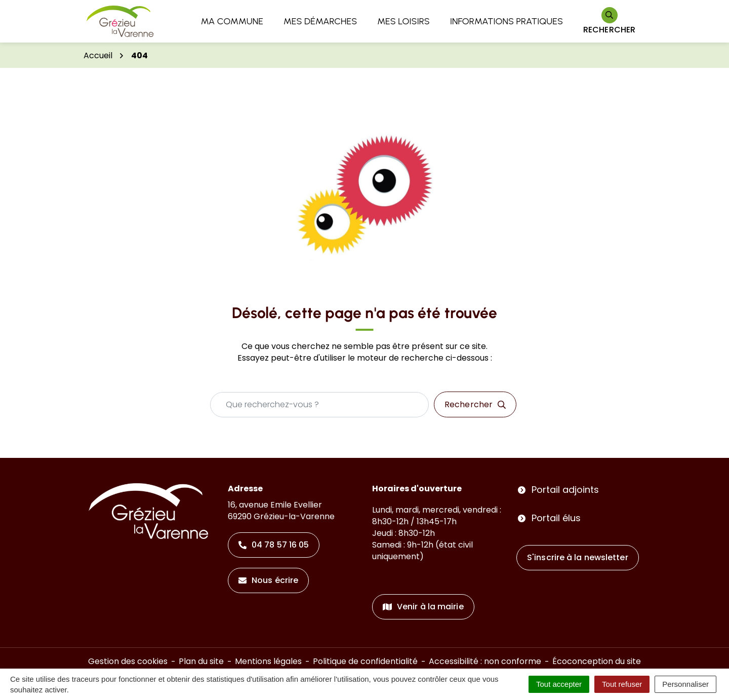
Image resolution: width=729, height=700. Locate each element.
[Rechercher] (609, 22)
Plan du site (201, 661)
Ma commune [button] (232, 21)
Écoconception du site (597, 661)
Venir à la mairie (423, 607)
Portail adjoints (565, 490)
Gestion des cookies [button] (128, 661)
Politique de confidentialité (365, 661)
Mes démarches (320, 21)
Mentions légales (268, 661)
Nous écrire (268, 580)
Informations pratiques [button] (507, 21)
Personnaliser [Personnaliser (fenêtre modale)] (685, 684)
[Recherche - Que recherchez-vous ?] (319, 405)
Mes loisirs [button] (403, 21)
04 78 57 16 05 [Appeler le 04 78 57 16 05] (274, 545)
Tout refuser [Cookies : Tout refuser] (622, 684)
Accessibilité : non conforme (485, 661)
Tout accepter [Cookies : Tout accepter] (559, 684)
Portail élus (556, 518)
